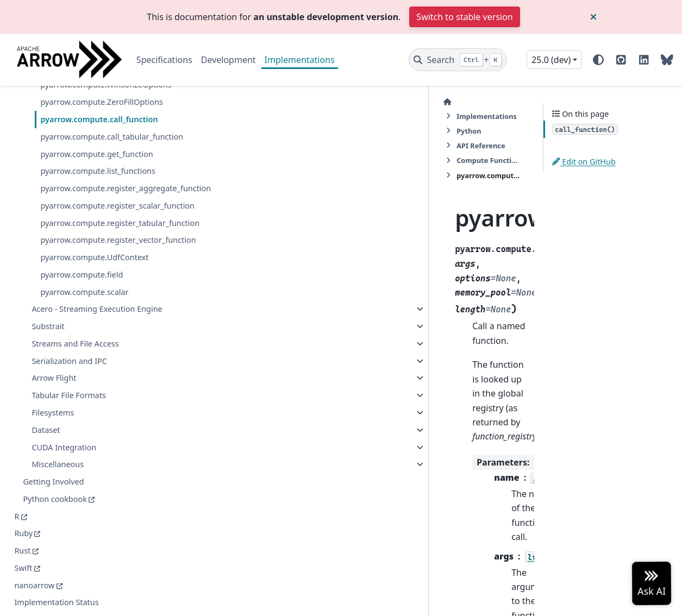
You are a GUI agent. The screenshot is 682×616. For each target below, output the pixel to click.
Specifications (164, 60)
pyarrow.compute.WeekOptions (98, 102)
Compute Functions (426, 102)
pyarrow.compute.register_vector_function (101, 358)
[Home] (189, 102)
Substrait (48, 464)
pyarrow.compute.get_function (96, 227)
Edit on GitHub (584, 162)
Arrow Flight (54, 516)
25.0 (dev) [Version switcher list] (551, 60)
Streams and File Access (75, 481)
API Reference (351, 102)
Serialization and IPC (69, 498)
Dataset (46, 567)
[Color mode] (598, 60)
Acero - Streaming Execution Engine (83, 440)
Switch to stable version (464, 17)
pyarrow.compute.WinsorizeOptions (99, 126)
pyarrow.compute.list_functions (98, 244)
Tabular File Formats (69, 533)
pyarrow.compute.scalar (84, 416)
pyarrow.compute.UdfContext (94, 382)
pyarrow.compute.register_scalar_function (100, 298)
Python (298, 102)
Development (229, 60)
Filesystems (53, 550)
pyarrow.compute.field (82, 399)
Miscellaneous (58, 602)
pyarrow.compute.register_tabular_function (101, 328)
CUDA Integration (64, 585)
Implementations (300, 60)
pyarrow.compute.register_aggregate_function (100, 268)
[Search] (458, 60)
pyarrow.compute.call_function (99, 180)
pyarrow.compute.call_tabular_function (100, 203)
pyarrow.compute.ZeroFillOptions (99, 156)
